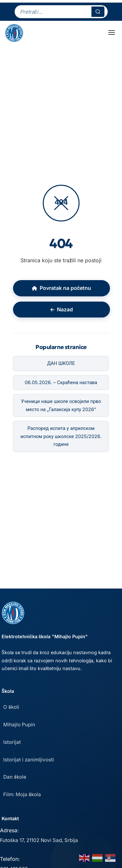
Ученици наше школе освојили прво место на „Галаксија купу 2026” (61, 405)
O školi (11, 707)
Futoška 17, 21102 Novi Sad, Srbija (39, 840)
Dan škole (15, 777)
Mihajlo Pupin (19, 725)
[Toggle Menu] (112, 32)
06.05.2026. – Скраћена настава (61, 382)
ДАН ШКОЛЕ (61, 363)
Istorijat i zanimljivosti (29, 760)
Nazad (62, 309)
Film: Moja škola (22, 794)
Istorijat (12, 742)
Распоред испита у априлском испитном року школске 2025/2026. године (61, 436)
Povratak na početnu (61, 288)
